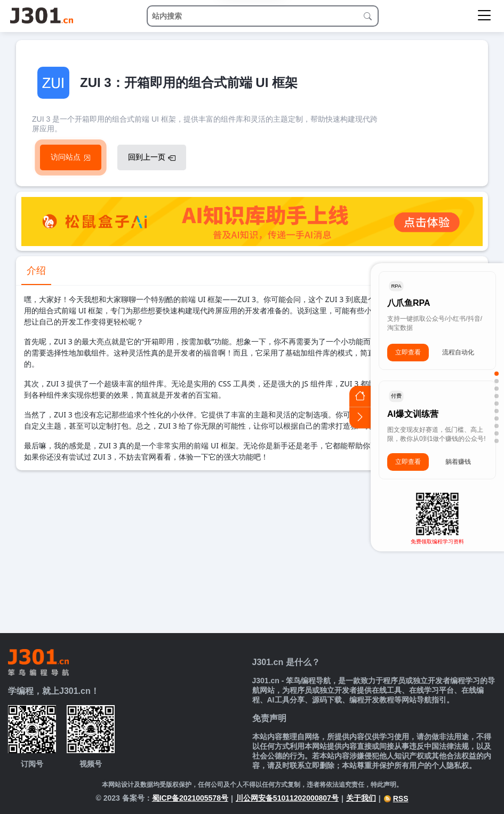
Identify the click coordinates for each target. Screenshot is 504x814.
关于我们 (361, 798)
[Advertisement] (252, 550)
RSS (396, 799)
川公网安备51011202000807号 (287, 798)
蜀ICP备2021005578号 (190, 798)
